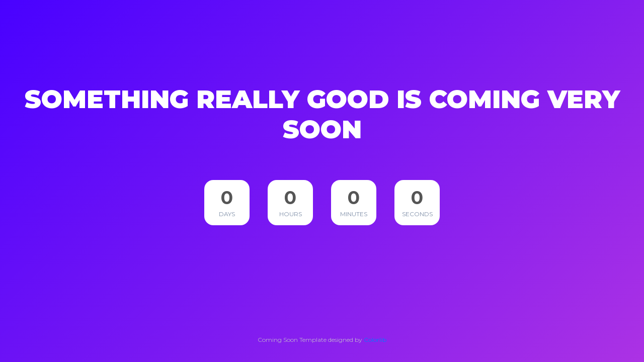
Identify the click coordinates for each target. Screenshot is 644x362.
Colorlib (375, 340)
